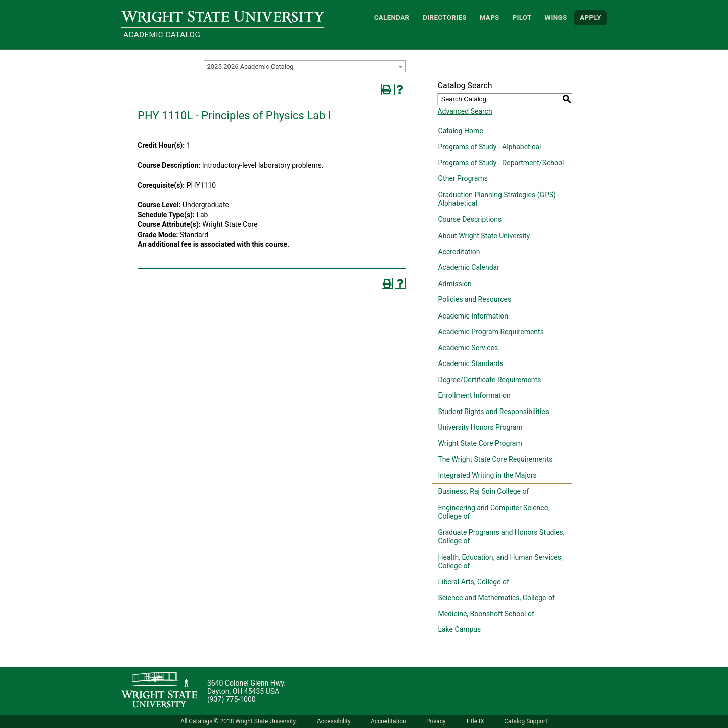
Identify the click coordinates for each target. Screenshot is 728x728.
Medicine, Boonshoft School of (486, 614)
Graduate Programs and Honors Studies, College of (501, 537)
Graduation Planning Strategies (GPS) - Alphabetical (498, 199)
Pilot (522, 17)
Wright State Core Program (480, 443)
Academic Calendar (468, 267)
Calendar (392, 17)
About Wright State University (484, 236)
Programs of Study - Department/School (501, 163)
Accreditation (459, 252)
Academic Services (468, 348)
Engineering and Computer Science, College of (493, 512)
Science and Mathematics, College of (496, 598)
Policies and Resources (474, 299)
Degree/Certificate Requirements (489, 380)
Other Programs (463, 178)
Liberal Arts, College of (473, 582)
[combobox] (305, 66)
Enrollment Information (474, 395)
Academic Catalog (162, 35)
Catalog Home (460, 131)
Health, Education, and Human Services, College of (500, 562)
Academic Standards (470, 363)
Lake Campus (459, 629)
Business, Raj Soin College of (483, 491)
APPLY (590, 17)
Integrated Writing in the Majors (487, 475)
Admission (454, 284)
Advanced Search (465, 111)
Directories (445, 17)
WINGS (556, 17)
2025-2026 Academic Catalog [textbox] (250, 66)
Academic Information (473, 316)
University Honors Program (480, 427)
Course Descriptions (470, 219)
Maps (490, 17)
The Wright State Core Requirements (495, 459)
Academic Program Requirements (491, 332)
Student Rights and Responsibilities (493, 412)
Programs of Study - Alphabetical (489, 147)
